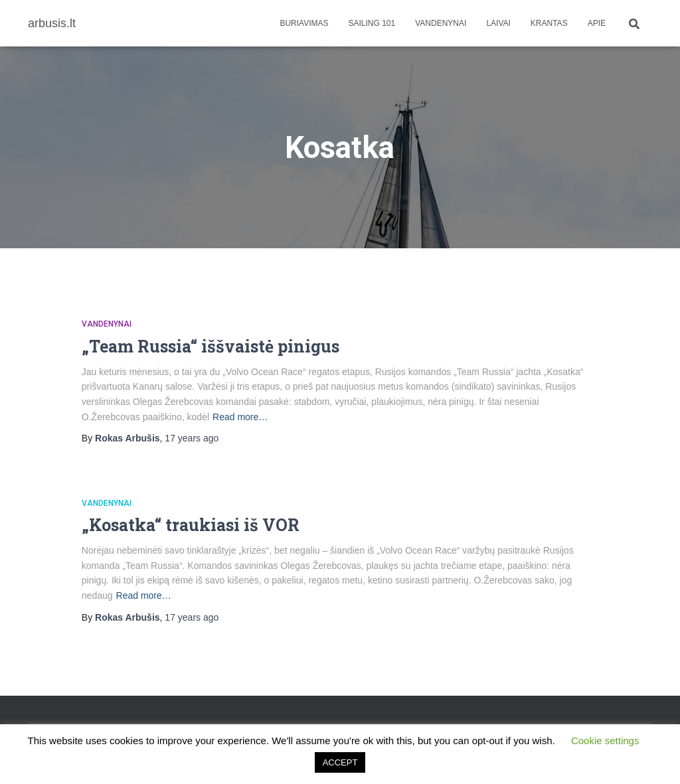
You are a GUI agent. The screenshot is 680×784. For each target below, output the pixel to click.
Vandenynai (441, 23)
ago (192, 438)
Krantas (549, 23)
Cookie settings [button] (605, 741)
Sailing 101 (372, 23)
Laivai (498, 23)
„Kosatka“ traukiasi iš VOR (191, 525)
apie (597, 23)
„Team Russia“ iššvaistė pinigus (211, 346)
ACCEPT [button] (340, 762)
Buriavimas (304, 23)
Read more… (240, 417)
